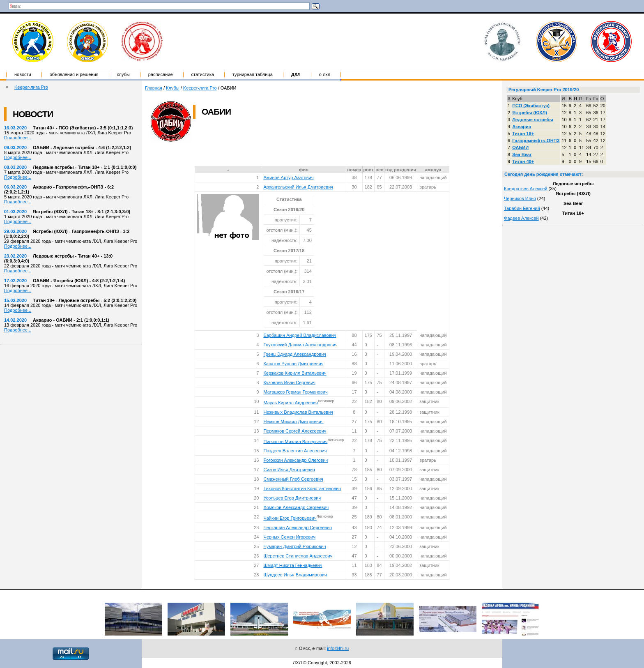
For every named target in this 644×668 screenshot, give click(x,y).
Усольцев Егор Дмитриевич (292, 498)
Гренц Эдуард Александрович (295, 354)
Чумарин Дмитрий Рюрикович (294, 546)
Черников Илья (520, 198)
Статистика (203, 74)
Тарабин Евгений (522, 208)
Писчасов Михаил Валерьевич (295, 441)
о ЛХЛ (325, 74)
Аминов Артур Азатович (288, 177)
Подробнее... (18, 138)
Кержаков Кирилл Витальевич (295, 373)
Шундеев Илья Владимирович (295, 575)
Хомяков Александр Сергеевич (296, 507)
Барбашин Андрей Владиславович (300, 335)
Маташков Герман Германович (295, 392)
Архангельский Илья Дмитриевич (298, 187)
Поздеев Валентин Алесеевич (295, 451)
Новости (23, 74)
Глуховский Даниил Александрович (300, 345)
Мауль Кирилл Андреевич (290, 403)
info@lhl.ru (338, 648)
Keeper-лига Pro (31, 87)
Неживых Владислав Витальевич (298, 412)
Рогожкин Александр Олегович (296, 460)
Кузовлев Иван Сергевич (289, 382)
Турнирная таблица (253, 74)
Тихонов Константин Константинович (302, 488)
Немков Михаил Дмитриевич (293, 422)
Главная (154, 88)
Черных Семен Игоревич (289, 537)
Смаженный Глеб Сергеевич (293, 479)
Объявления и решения (74, 74)
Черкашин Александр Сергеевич (298, 527)
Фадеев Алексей (521, 218)
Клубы (123, 74)
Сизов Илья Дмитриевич (289, 470)
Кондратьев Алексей (526, 189)
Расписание (161, 74)
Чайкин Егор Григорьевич (290, 518)
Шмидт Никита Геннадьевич (293, 565)
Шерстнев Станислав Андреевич (298, 556)
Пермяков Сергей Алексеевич (295, 431)
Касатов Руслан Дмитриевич (293, 364)
